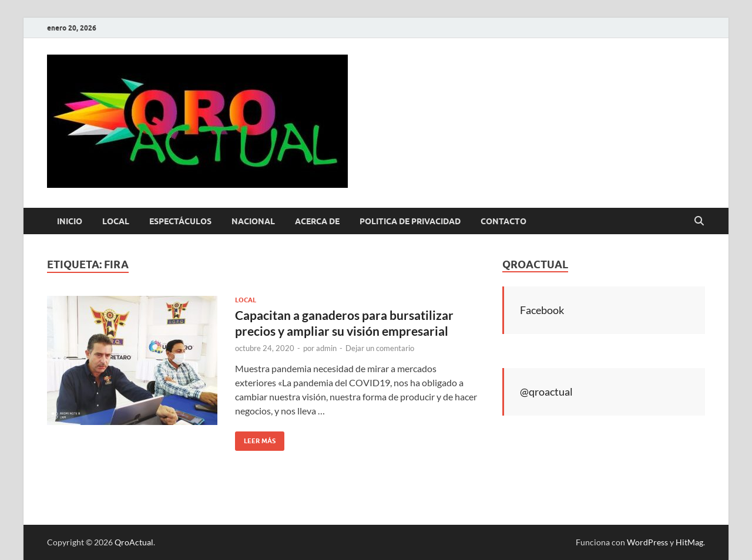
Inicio (70, 221)
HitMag (689, 542)
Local (116, 221)
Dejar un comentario (380, 348)
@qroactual (546, 392)
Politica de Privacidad (410, 221)
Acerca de (317, 221)
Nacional (253, 221)
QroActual (134, 542)
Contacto (503, 221)
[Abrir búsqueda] (699, 221)
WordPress (647, 542)
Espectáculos (180, 221)
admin (326, 348)
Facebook (542, 310)
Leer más (255, 438)
